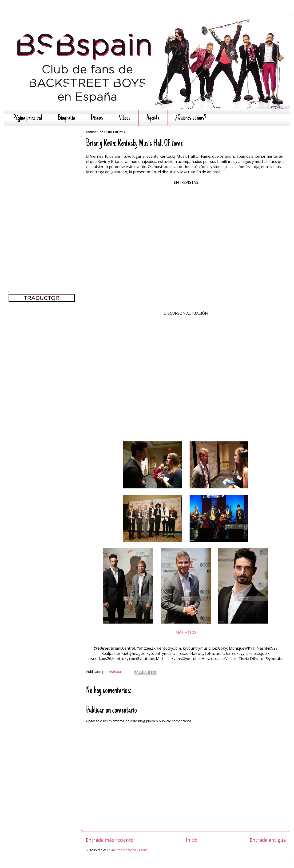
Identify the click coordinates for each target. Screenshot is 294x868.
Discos (97, 118)
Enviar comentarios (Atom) (128, 850)
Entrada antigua (268, 840)
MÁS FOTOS (186, 632)
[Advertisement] (42, 200)
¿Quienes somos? (191, 118)
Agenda (153, 118)
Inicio (192, 840)
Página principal (28, 118)
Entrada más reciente (110, 840)
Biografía (66, 118)
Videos (125, 118)
